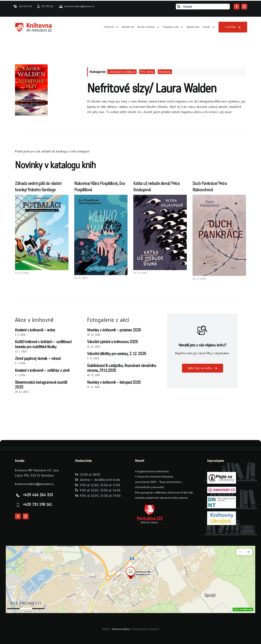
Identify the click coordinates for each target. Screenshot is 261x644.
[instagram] (244, 7)
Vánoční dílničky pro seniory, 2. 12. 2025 (117, 354)
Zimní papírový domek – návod (38, 359)
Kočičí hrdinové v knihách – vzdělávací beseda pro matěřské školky (43, 344)
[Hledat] (203, 7)
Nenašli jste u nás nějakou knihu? (203, 345)
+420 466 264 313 (38, 495)
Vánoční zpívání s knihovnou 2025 (113, 342)
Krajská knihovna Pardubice (153, 471)
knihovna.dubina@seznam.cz (34, 484)
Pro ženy (147, 72)
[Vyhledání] (179, 7)
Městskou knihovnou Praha (172, 493)
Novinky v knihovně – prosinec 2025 (114, 330)
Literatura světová (122, 72)
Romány (165, 72)
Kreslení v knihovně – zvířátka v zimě (42, 371)
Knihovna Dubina (121, 629)
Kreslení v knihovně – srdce (35, 330)
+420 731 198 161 (38, 505)
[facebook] (237, 7)
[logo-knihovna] (33, 24)
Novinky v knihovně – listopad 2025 (114, 382)
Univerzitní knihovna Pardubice (155, 477)
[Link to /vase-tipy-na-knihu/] (202, 330)
